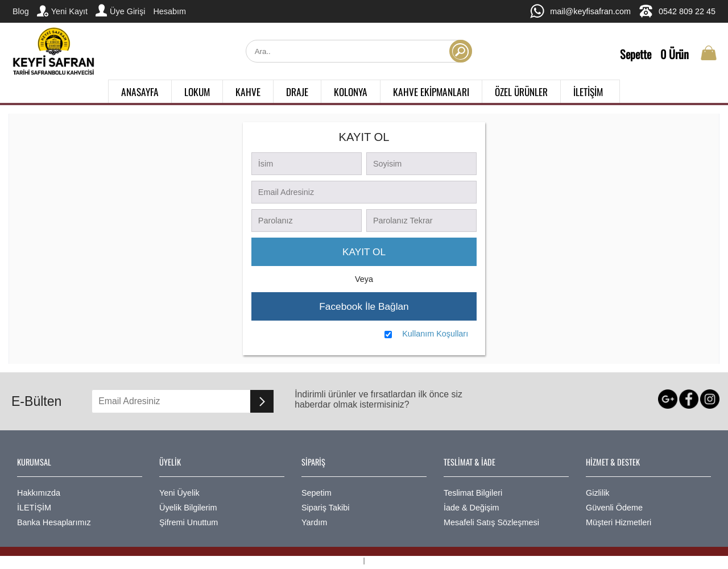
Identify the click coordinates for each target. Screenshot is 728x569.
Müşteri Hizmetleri (619, 522)
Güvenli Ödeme (614, 508)
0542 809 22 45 (677, 11)
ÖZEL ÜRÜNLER (521, 92)
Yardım (314, 522)
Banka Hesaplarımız (54, 522)
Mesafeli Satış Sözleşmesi (491, 522)
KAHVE (248, 92)
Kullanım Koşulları (435, 334)
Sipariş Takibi (326, 508)
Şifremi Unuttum (189, 522)
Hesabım (169, 11)
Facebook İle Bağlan (364, 306)
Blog (21, 11)
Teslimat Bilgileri (473, 493)
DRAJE (297, 92)
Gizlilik (598, 493)
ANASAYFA (140, 92)
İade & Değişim (471, 508)
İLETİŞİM (588, 92)
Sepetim (317, 493)
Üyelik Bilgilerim (188, 508)
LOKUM (197, 92)
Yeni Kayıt (62, 11)
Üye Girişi (120, 10)
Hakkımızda (39, 493)
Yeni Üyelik (179, 493)
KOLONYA (351, 92)
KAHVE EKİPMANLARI (431, 92)
